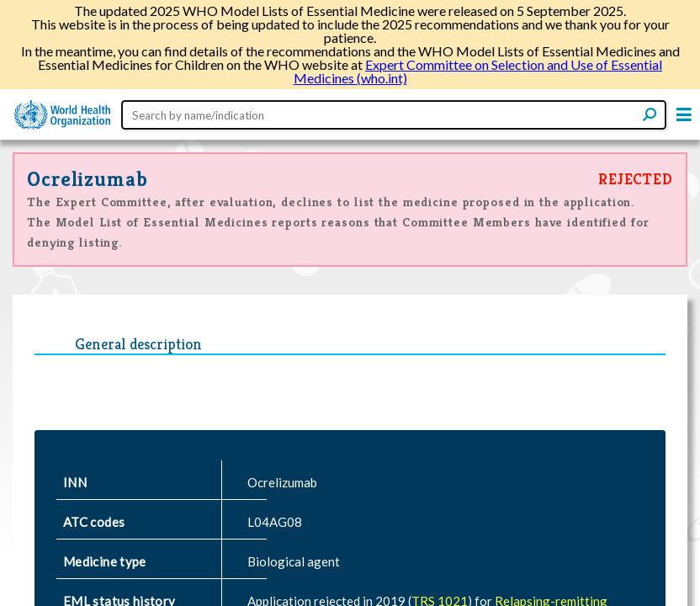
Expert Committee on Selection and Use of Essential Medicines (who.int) (478, 71)
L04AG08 (275, 522)
